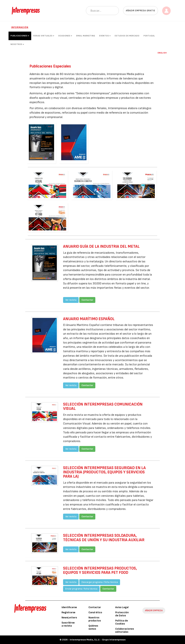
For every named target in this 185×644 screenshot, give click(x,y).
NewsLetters (69, 618)
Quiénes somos (93, 627)
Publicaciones (20, 36)
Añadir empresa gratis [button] (140, 11)
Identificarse (69, 607)
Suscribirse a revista (68, 624)
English (162, 53)
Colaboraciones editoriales (125, 630)
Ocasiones (65, 36)
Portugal (149, 36)
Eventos (105, 36)
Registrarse (68, 612)
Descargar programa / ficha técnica (100, 582)
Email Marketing (86, 36)
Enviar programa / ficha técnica (81, 589)
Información (20, 27)
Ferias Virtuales (44, 36)
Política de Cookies (122, 622)
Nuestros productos (95, 619)
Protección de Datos (122, 614)
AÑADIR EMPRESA (154, 610)
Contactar (87, 300)
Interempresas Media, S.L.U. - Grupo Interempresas (98, 640)
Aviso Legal (122, 607)
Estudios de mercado (127, 36)
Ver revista (71, 300)
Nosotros (17, 44)
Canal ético (95, 612)
